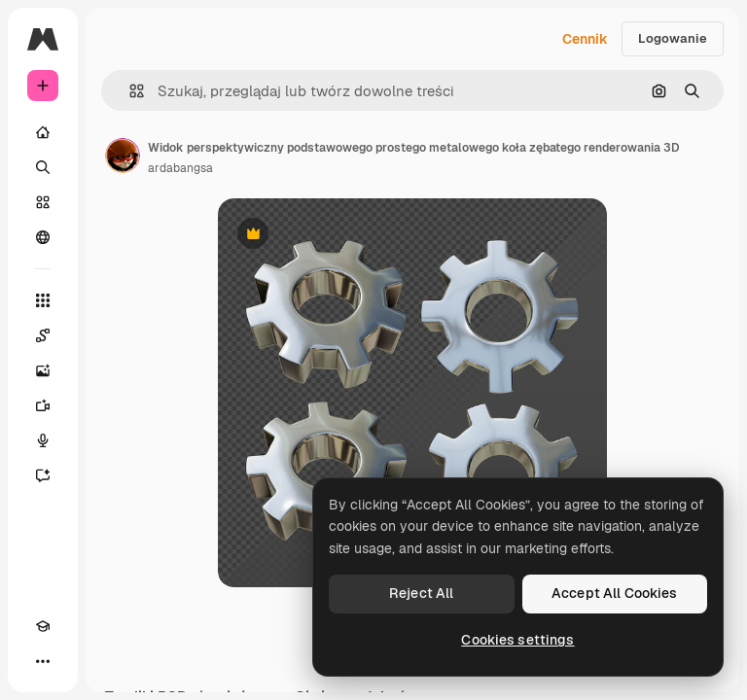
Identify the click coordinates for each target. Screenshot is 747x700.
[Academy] (43, 626)
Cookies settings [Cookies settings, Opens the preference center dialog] (517, 640)
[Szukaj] (43, 167)
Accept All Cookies (615, 593)
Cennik (585, 39)
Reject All (421, 593)
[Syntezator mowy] (43, 440)
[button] (129, 91)
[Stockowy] (43, 202)
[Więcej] (43, 661)
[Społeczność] (43, 237)
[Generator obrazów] (43, 370)
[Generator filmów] (43, 405)
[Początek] (43, 132)
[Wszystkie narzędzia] (43, 300)
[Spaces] (43, 335)
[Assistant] (43, 475)
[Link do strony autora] (123, 156)
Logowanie (673, 38)
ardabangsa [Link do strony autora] (180, 168)
